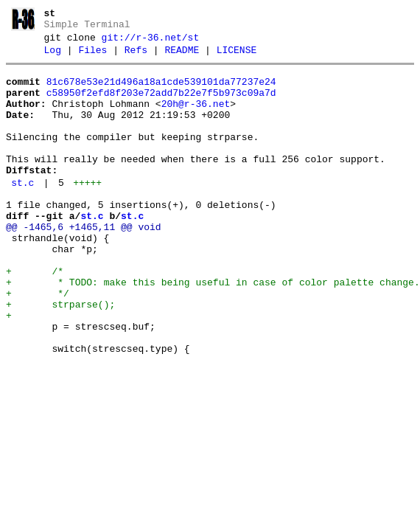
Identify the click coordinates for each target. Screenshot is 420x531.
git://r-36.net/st (151, 42)
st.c (22, 212)
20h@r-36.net (196, 117)
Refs (136, 57)
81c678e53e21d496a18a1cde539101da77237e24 (161, 91)
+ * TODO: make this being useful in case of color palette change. (213, 329)
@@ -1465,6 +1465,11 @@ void (84, 263)
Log (53, 57)
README (182, 57)
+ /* (35, 316)
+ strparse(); (60, 355)
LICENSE (237, 57)
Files (92, 57)
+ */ (38, 342)
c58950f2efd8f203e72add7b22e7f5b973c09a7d (161, 104)
